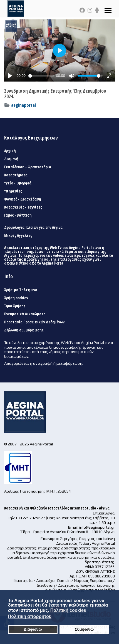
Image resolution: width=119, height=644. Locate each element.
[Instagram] (90, 10)
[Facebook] (82, 10)
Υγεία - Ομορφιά (18, 183)
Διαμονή (11, 159)
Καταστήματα (16, 175)
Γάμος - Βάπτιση (18, 215)
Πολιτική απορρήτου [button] (30, 616)
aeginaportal (23, 105)
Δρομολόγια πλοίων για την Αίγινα (33, 227)
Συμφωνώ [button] (84, 629)
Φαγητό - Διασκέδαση (23, 199)
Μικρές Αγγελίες (18, 235)
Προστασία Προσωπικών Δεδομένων (34, 322)
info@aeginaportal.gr (97, 527)
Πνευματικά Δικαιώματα (25, 314)
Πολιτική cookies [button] (68, 610)
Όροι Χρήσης (15, 306)
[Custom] (97, 10)
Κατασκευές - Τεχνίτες (23, 207)
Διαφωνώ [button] (33, 629)
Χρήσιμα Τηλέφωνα (21, 290)
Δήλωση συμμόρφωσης (24, 330)
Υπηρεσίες (13, 191)
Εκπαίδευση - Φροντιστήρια (28, 167)
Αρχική (10, 151)
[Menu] (108, 10)
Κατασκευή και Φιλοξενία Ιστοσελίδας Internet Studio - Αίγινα (57, 508)
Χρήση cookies (16, 298)
